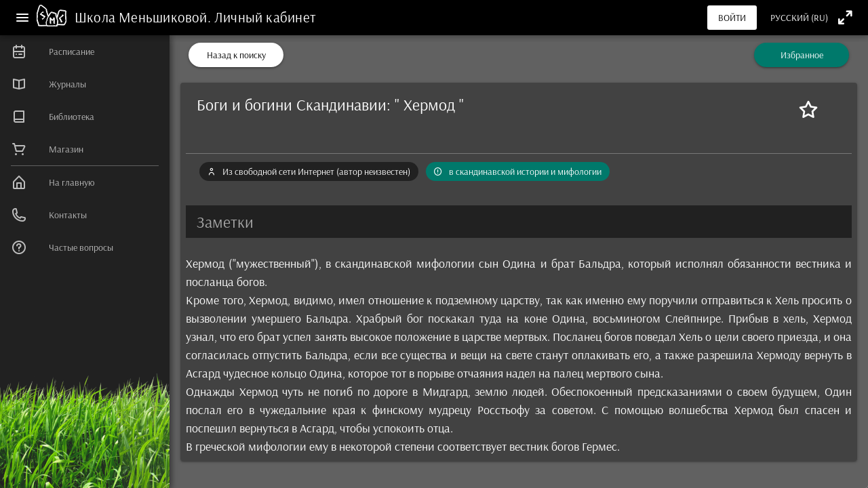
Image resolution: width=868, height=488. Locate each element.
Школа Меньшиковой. (144, 17)
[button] (519, 222)
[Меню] (22, 18)
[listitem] (85, 52)
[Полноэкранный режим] (845, 17)
